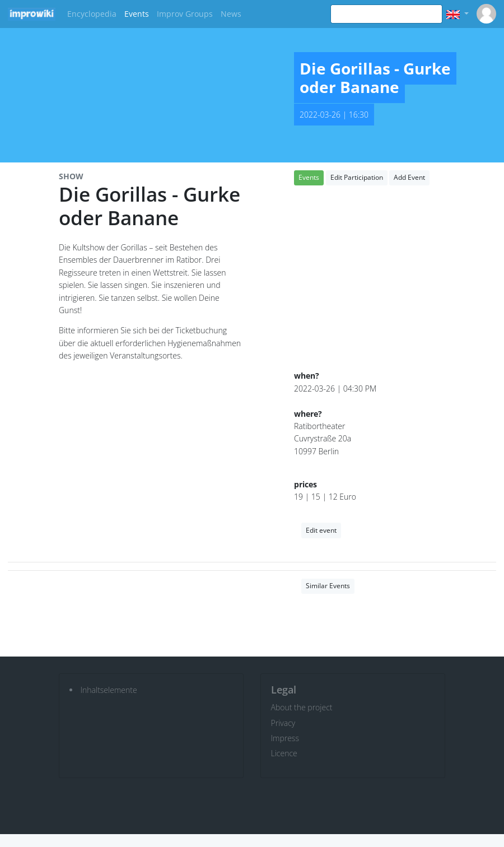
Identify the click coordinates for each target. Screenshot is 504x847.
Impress (285, 738)
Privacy (283, 723)
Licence (284, 753)
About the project (302, 707)
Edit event (321, 530)
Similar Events (328, 586)
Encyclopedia (92, 14)
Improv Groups (185, 14)
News (231, 14)
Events (137, 14)
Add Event (409, 177)
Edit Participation (357, 177)
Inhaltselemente (109, 690)
